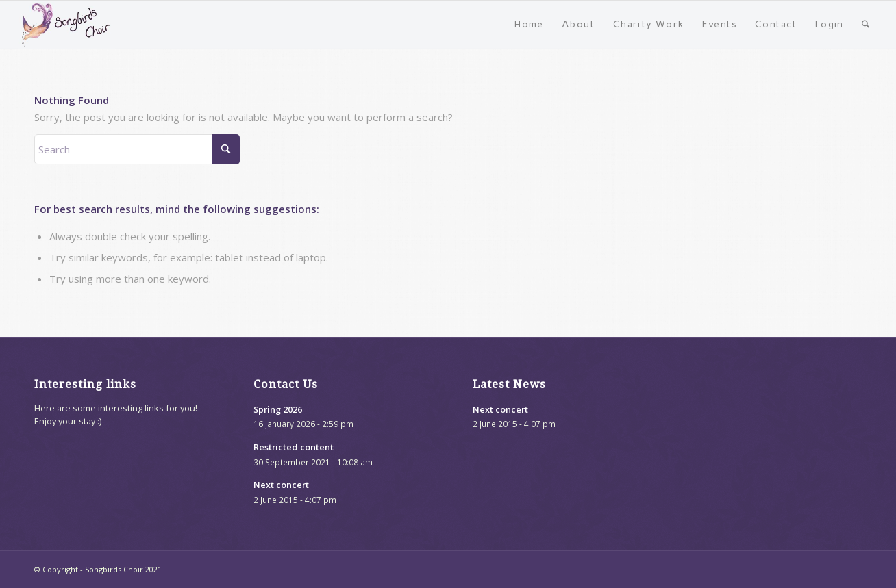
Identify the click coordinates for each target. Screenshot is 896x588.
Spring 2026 (278, 409)
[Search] (866, 25)
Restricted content (294, 447)
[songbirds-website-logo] (66, 25)
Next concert (281, 485)
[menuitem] (529, 25)
